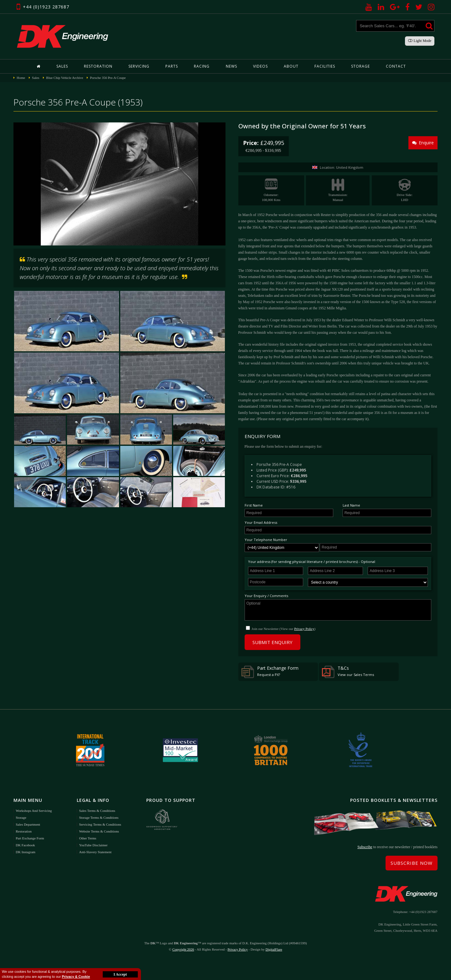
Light (420, 41)
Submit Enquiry (272, 642)
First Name (254, 505)
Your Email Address (261, 522)
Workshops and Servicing (34, 811)
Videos (260, 66)
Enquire (423, 143)
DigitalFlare (274, 949)
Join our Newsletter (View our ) (283, 629)
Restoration (98, 66)
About (291, 66)
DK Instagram (26, 852)
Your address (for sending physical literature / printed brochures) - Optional (312, 562)
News (231, 66)
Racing (202, 66)
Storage (360, 66)
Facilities (325, 66)
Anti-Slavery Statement (95, 852)
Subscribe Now (412, 863)
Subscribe (365, 847)
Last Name (351, 505)
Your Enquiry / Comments (266, 596)
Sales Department (28, 824)
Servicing (139, 66)
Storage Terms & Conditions (99, 818)
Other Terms (88, 838)
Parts (172, 66)
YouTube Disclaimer (93, 845)
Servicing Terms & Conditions (100, 824)
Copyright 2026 (183, 949)
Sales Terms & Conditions (97, 811)
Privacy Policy (304, 629)
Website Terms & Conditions (99, 831)
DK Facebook (25, 845)
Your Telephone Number (266, 540)
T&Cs (348, 672)
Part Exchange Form (270, 672)
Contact (396, 66)
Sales (62, 66)
